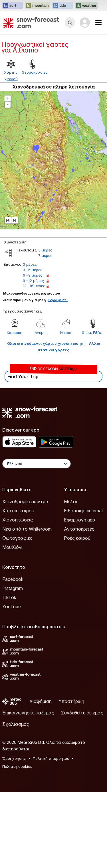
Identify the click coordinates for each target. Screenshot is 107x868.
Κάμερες (15, 333)
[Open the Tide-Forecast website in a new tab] (62, 6)
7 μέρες (45, 255)
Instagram (13, 588)
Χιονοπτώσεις (18, 520)
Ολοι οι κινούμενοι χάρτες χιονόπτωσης (45, 343)
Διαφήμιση (41, 701)
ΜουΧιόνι (12, 547)
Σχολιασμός (16, 724)
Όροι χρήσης (14, 758)
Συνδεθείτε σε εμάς (82, 713)
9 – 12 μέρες (33, 281)
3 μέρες (45, 250)
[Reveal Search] (70, 23)
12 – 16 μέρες (34, 286)
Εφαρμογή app (79, 520)
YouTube (12, 607)
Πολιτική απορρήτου (51, 758)
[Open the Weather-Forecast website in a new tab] (86, 6)
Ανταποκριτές (79, 529)
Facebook (13, 579)
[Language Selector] (37, 464)
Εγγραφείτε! (58, 300)
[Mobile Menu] (98, 23)
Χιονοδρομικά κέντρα (25, 502)
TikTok (9, 597)
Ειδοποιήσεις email (84, 511)
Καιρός (66, 333)
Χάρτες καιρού (18, 511)
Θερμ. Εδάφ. (92, 333)
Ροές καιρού (77, 538)
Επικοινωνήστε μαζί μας (28, 713)
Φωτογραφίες (17, 538)
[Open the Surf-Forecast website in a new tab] (13, 6)
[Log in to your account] (85, 23)
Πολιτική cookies (17, 766)
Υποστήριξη (71, 701)
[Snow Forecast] (31, 23)
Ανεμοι (41, 333)
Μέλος (71, 502)
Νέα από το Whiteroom (27, 529)
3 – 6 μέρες (33, 270)
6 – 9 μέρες (33, 275)
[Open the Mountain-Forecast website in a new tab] (38, 6)
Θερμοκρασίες (35, 72)
